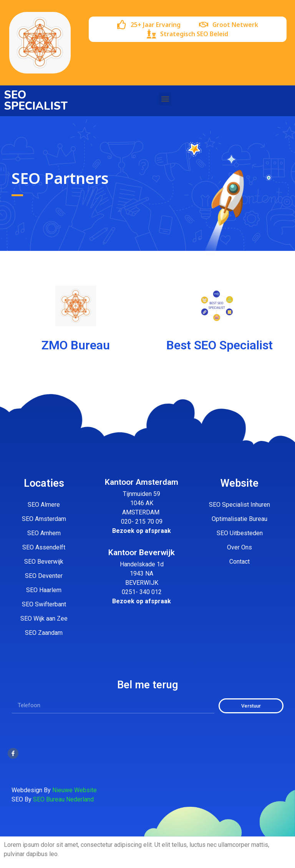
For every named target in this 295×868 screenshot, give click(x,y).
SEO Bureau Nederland (63, 799)
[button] (165, 99)
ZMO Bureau (76, 345)
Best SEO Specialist (220, 345)
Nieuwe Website (75, 790)
